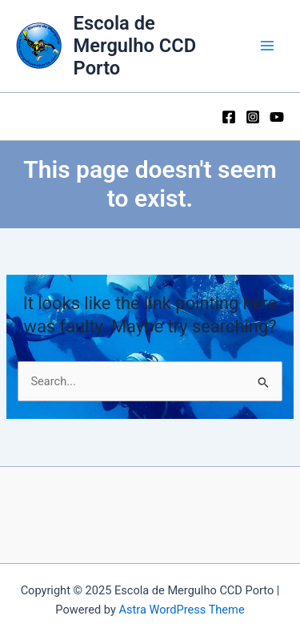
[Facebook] (229, 117)
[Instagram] (253, 117)
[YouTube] (277, 117)
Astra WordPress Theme (181, 610)
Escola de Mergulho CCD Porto (135, 46)
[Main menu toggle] (267, 46)
